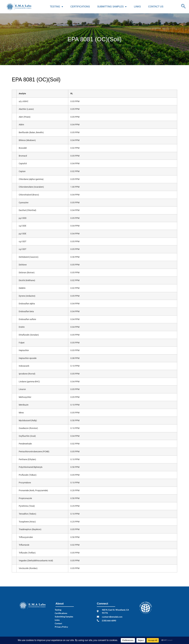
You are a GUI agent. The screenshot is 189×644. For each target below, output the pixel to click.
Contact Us (156, 7)
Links (137, 7)
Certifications (80, 7)
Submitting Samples (112, 7)
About (60, 604)
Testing (56, 7)
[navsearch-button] (183, 7)
